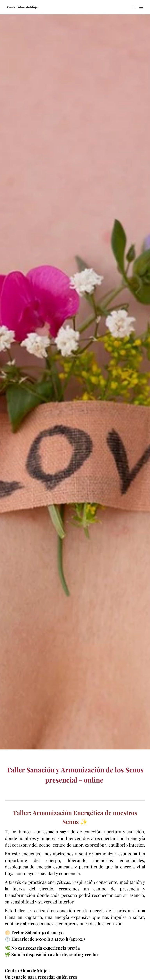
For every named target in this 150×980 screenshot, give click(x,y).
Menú (141, 7)
